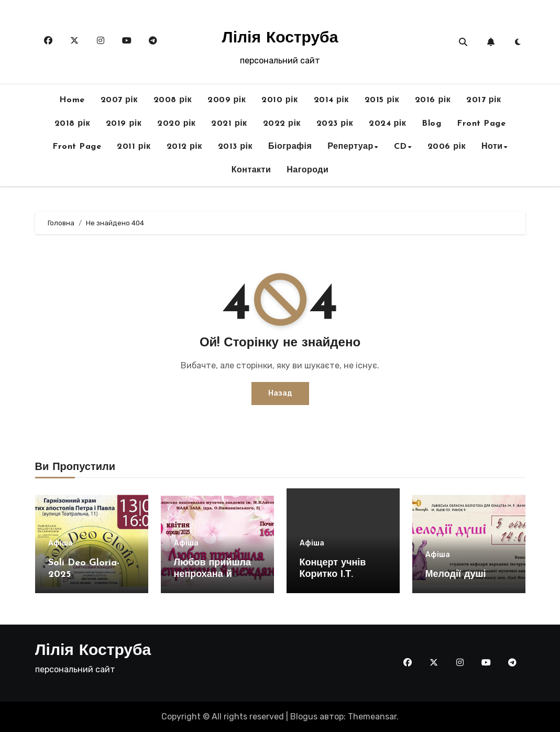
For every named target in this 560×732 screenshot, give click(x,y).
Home (72, 100)
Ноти (492, 147)
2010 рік (279, 100)
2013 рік (235, 147)
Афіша (61, 543)
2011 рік (134, 147)
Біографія (290, 147)
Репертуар (350, 147)
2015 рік (382, 100)
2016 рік (433, 100)
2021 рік (229, 124)
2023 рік (335, 124)
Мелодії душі (456, 575)
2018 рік (72, 124)
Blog (431, 124)
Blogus (304, 717)
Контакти (251, 170)
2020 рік (176, 124)
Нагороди (308, 170)
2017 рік (484, 100)
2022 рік (282, 124)
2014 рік (331, 100)
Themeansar (372, 717)
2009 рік (227, 100)
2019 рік (124, 124)
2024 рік (387, 124)
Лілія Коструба (280, 39)
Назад (280, 393)
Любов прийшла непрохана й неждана (212, 574)
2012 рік (184, 147)
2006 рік (447, 147)
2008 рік (173, 100)
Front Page (481, 124)
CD (400, 147)
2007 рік (119, 100)
